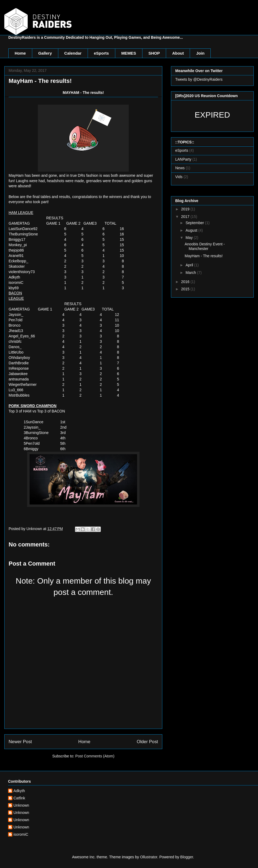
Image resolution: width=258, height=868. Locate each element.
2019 (186, 209)
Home (20, 53)
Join (200, 53)
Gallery (45, 53)
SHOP (154, 53)
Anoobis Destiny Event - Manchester (205, 246)
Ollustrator (149, 857)
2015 (186, 289)
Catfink (19, 798)
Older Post (147, 742)
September (195, 223)
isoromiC (21, 834)
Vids (179, 177)
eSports (101, 53)
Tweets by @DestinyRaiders (199, 79)
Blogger (187, 857)
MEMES (129, 53)
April (190, 265)
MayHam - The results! (204, 256)
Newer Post (20, 742)
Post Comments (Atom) (95, 756)
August (192, 230)
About (178, 53)
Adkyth (19, 791)
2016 (186, 282)
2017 (186, 217)
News (180, 168)
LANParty (183, 159)
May (189, 238)
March (191, 273)
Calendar (73, 53)
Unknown (21, 805)
